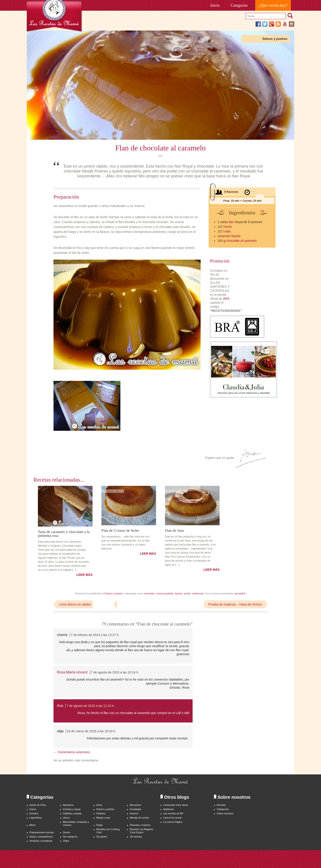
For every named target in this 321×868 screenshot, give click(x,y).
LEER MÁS (84, 575)
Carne (33, 809)
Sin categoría (70, 837)
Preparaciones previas (42, 832)
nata (227, 231)
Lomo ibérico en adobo (75, 604)
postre (187, 593)
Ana (60, 706)
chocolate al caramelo (241, 241)
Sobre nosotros (225, 813)
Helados (101, 813)
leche (228, 227)
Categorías (239, 5)
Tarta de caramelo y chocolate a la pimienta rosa (64, 534)
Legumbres (36, 818)
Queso (66, 832)
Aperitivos (68, 805)
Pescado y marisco (140, 825)
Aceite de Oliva (38, 805)
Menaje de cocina (139, 818)
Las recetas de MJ (173, 813)
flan (231, 222)
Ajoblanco (169, 809)
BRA (226, 299)
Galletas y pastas (72, 813)
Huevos (134, 813)
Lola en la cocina (172, 818)
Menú (32, 825)
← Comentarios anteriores (72, 752)
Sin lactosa (136, 837)
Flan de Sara (174, 530)
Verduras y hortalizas (41, 841)
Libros (66, 818)
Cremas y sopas (72, 809)
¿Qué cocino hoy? (273, 5)
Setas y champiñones (41, 837)
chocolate (149, 593)
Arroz (99, 805)
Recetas (221, 805)
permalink (240, 593)
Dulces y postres (275, 39)
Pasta (99, 825)
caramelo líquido (229, 236)
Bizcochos (135, 805)
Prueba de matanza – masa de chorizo (235, 604)
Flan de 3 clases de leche (120, 530)
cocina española (165, 593)
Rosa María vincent (72, 672)
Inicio (215, 5)
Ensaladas (135, 809)
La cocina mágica (173, 822)
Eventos (34, 813)
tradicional (198, 593)
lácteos (179, 593)
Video (66, 841)
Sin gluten (102, 837)
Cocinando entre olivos (176, 805)
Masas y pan (103, 818)
